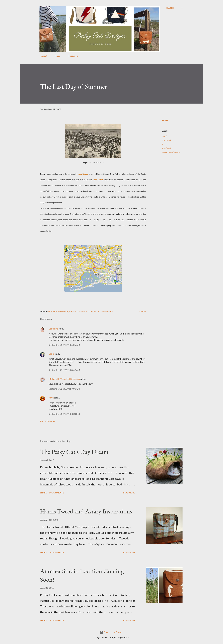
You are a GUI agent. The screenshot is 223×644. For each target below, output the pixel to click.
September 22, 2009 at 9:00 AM (64, 389)
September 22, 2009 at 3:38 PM (64, 414)
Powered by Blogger (112, 632)
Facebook (71, 56)
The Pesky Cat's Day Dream (74, 452)
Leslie (51, 354)
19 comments (57, 493)
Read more (129, 493)
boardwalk (166, 140)
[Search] (170, 8)
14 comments (57, 552)
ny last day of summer (171, 152)
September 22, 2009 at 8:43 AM (64, 370)
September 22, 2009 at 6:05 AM (64, 345)
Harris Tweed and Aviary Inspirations (86, 511)
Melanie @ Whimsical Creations (64, 379)
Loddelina (53, 329)
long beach (166, 148)
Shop (56, 56)
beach (164, 136)
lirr (163, 144)
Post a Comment (48, 421)
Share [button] (165, 120)
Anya (51, 398)
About (42, 56)
